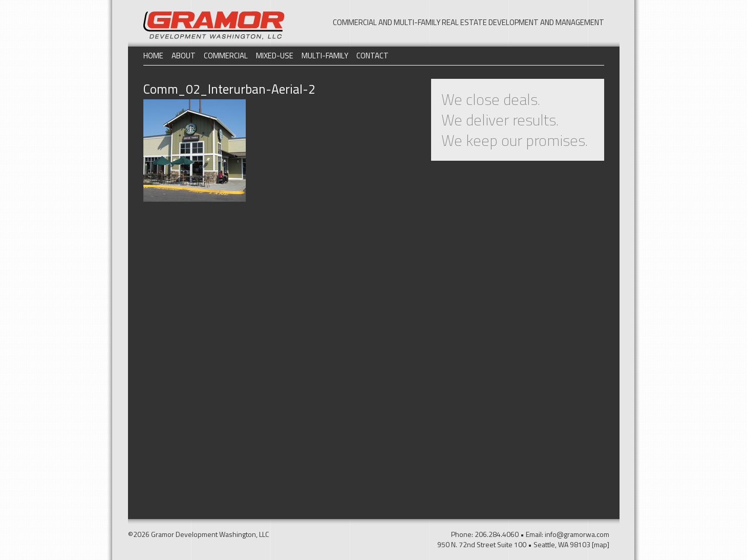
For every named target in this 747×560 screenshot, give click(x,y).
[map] (601, 544)
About (184, 56)
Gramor (214, 25)
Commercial (226, 56)
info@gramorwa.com (577, 534)
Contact (372, 56)
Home (153, 56)
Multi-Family (325, 56)
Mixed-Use (275, 56)
